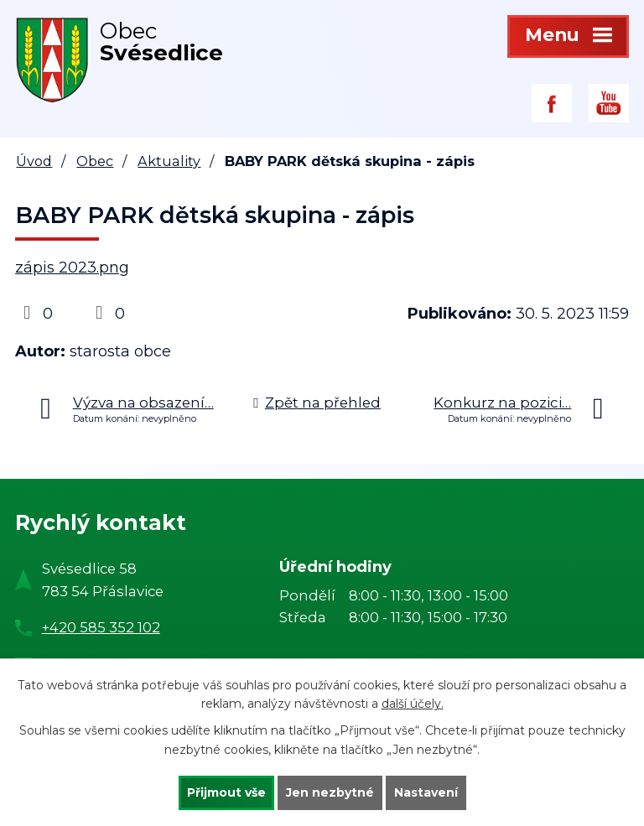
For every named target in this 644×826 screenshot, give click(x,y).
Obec (95, 161)
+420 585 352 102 (101, 627)
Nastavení (426, 792)
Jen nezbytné (330, 792)
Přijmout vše (226, 792)
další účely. (413, 704)
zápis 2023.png (72, 268)
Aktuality (169, 161)
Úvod (34, 161)
